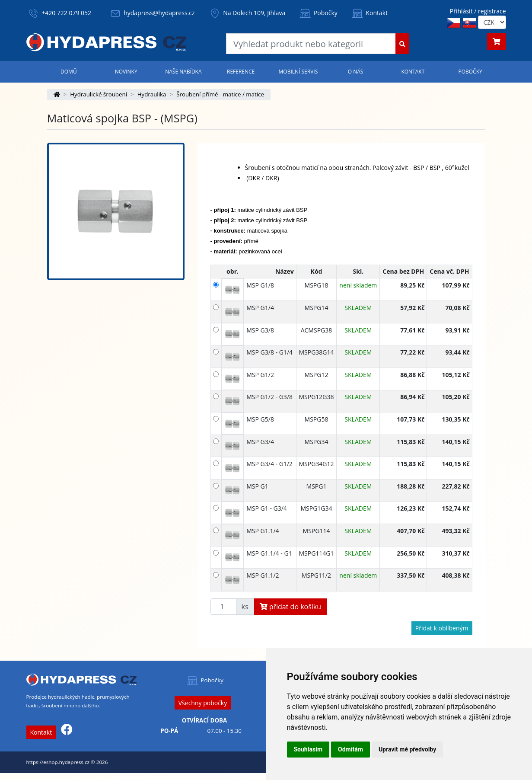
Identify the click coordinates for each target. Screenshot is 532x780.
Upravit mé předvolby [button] (407, 749)
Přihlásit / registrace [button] (478, 11)
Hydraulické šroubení (99, 94)
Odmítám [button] (350, 749)
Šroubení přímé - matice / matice (220, 94)
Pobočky (318, 13)
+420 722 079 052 (66, 13)
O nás (356, 72)
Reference (241, 72)
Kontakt (369, 13)
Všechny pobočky (203, 703)
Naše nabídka (183, 72)
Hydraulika (152, 94)
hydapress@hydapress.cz (159, 13)
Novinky (126, 72)
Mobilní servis (298, 72)
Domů (69, 72)
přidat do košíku (291, 607)
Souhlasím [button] (308, 749)
